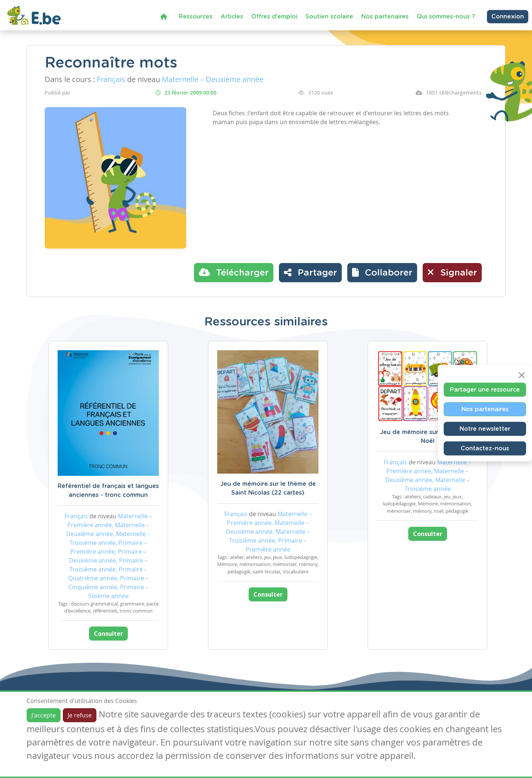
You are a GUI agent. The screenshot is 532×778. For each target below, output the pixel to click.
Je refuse (80, 715)
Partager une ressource (485, 390)
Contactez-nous (485, 448)
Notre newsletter (485, 429)
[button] (382, 273)
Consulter (108, 634)
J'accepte (44, 715)
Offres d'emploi (274, 17)
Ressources (196, 17)
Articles (232, 17)
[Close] (522, 375)
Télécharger (234, 272)
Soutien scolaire (329, 17)
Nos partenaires (385, 17)
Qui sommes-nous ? (446, 17)
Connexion (508, 17)
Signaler (452, 272)
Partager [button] (310, 272)
